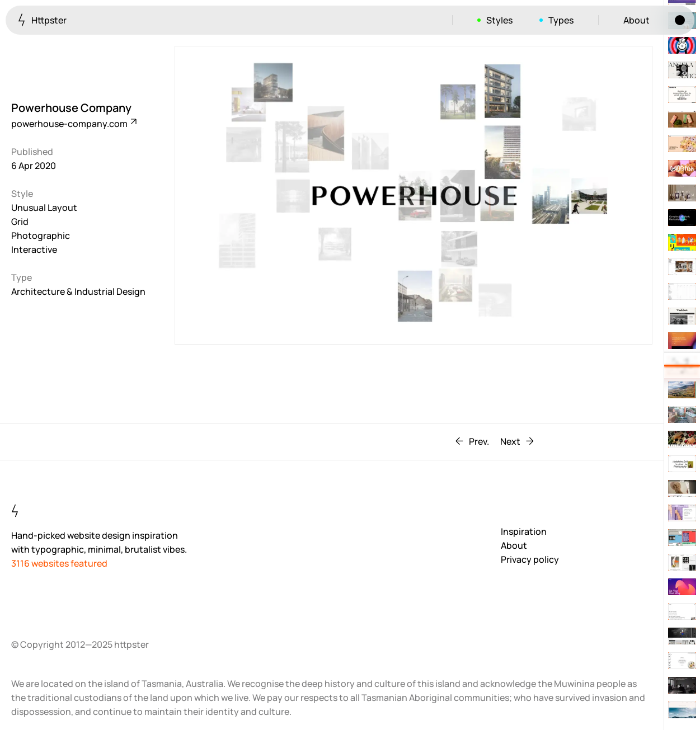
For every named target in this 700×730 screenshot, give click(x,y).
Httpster (42, 20)
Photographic (41, 236)
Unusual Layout (44, 208)
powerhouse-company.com (73, 124)
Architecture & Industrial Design (78, 291)
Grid (20, 222)
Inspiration (524, 531)
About (636, 20)
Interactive (34, 249)
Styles (499, 20)
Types (561, 20)
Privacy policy (530, 559)
